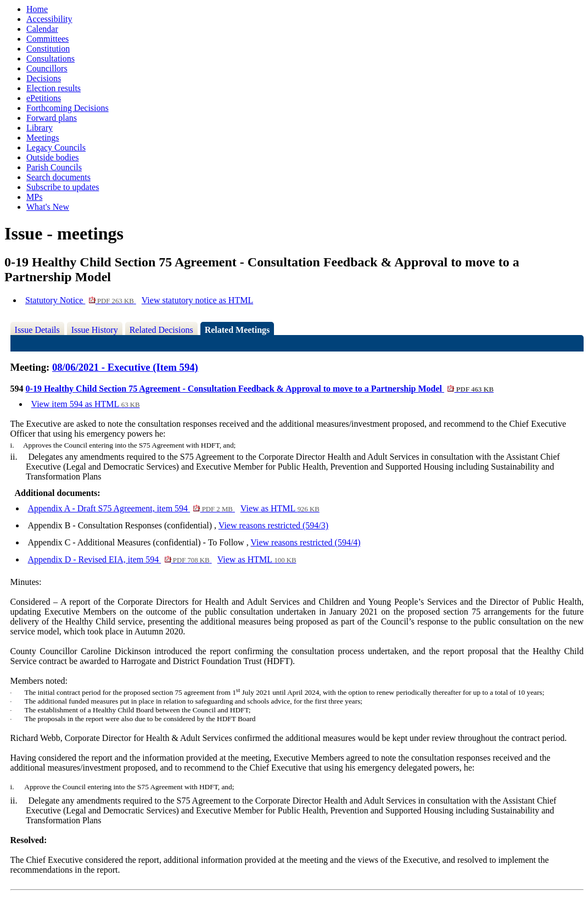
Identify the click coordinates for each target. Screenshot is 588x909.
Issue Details (37, 330)
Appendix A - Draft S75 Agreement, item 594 (131, 508)
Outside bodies (53, 157)
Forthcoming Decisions (68, 108)
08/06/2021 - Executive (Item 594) (125, 367)
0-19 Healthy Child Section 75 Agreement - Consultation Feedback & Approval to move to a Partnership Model (260, 389)
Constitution (48, 49)
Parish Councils (54, 167)
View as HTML (280, 508)
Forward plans (52, 118)
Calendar (42, 29)
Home (37, 9)
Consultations (51, 58)
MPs (34, 197)
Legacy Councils (56, 147)
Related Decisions (161, 330)
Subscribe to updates (63, 187)
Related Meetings (237, 330)
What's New (48, 207)
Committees (47, 39)
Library (40, 128)
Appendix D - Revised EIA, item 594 (120, 559)
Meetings (43, 138)
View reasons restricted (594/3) (273, 525)
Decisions (44, 78)
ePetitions (44, 98)
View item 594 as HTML (86, 404)
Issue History (95, 330)
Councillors (47, 68)
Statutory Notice (81, 300)
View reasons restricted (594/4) (305, 542)
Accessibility (49, 19)
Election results (54, 88)
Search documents (58, 177)
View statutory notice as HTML (197, 300)
